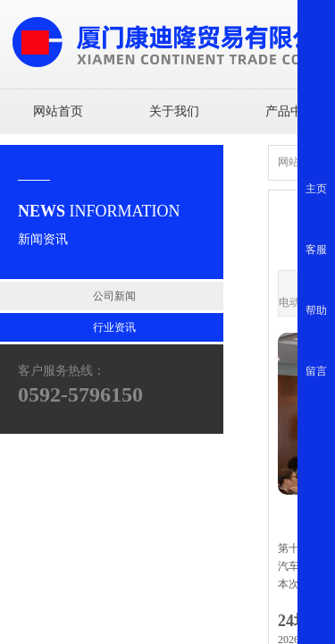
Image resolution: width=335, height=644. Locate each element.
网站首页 (58, 111)
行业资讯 (114, 327)
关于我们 (174, 111)
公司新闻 (114, 296)
